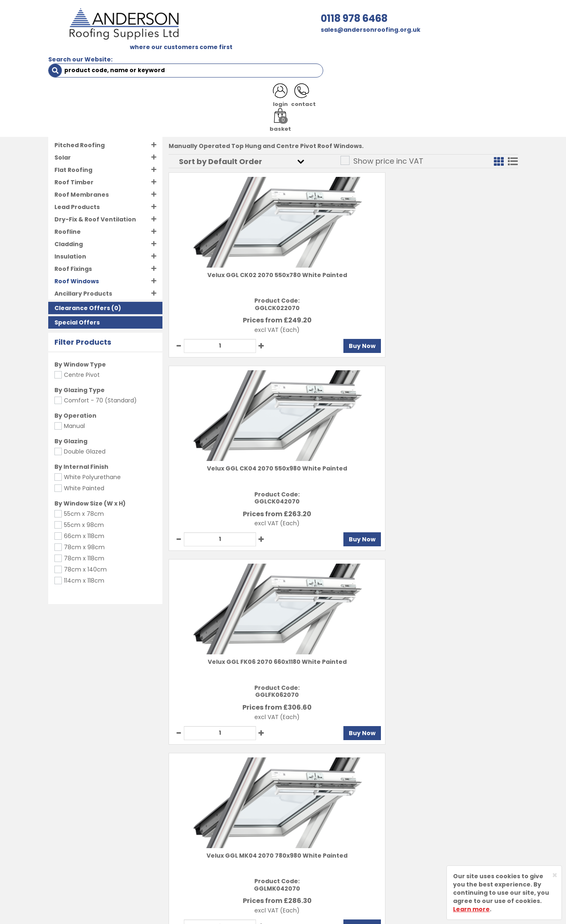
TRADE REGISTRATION (210, 54)
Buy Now (256, 324)
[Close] (555, 875)
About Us (207, 783)
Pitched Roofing (80, 123)
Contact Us (210, 797)
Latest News (212, 812)
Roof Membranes (82, 173)
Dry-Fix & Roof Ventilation (95, 197)
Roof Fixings (73, 247)
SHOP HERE (101, 54)
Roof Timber (74, 160)
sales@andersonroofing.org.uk (207, 30)
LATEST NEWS (445, 54)
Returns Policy (312, 812)
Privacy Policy (311, 826)
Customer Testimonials (230, 841)
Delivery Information (323, 797)
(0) (88, 286)
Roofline (68, 210)
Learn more (471, 909)
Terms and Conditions (324, 783)
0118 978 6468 (191, 18)
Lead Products (77, 185)
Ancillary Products (83, 272)
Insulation (70, 235)
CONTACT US (392, 54)
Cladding (69, 222)
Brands (204, 826)
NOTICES (491, 54)
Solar (63, 136)
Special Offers (77, 301)
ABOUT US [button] (147, 54)
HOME (63, 54)
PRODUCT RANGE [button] (284, 54)
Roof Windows (86, 96)
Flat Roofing (73, 148)
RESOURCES (342, 54)
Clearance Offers (82, 286)
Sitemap (303, 841)
